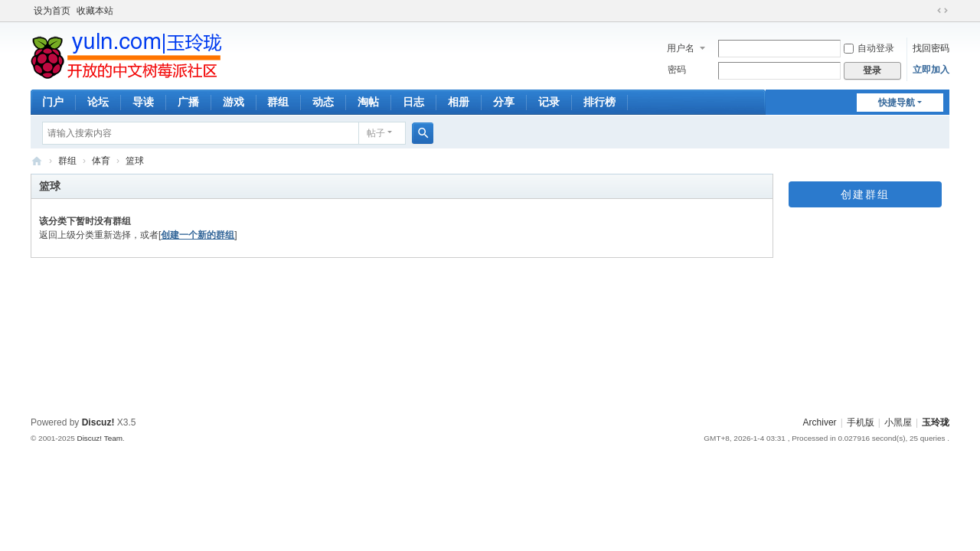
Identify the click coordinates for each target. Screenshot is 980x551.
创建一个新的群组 (198, 235)
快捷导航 (897, 103)
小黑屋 (898, 422)
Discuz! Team (100, 438)
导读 (143, 102)
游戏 (234, 102)
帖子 (376, 133)
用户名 (681, 48)
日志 (413, 102)
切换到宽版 (942, 11)
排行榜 (599, 102)
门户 (53, 102)
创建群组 (865, 194)
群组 (278, 102)
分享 (504, 102)
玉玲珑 (936, 422)
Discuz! (98, 422)
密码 (677, 70)
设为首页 (52, 11)
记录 (549, 102)
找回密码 (931, 48)
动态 (323, 102)
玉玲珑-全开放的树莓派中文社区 (37, 161)
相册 (459, 102)
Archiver (820, 422)
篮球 (135, 161)
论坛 (98, 102)
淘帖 (368, 102)
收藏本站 (95, 11)
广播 (188, 102)
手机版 (861, 422)
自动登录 (869, 48)
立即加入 (931, 70)
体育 (101, 161)
